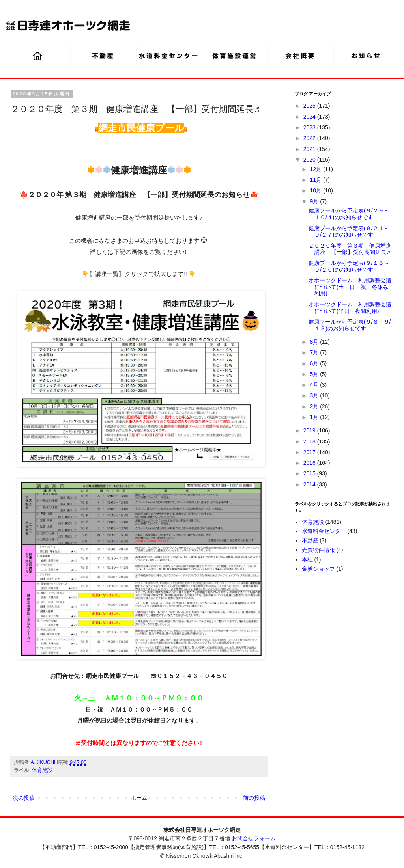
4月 (315, 385)
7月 (315, 352)
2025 (310, 106)
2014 (310, 484)
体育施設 (42, 770)
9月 (315, 201)
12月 (316, 169)
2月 (315, 406)
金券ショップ (318, 569)
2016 (310, 463)
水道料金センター (324, 531)
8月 (315, 342)
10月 (316, 190)
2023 (310, 127)
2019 (310, 430)
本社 (307, 559)
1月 (315, 417)
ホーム (139, 798)
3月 (315, 395)
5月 (315, 374)
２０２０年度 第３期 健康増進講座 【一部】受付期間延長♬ (350, 249)
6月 (315, 363)
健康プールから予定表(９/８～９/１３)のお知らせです (350, 325)
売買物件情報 (318, 550)
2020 (310, 160)
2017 (310, 452)
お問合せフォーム (254, 838)
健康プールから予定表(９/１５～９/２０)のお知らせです (349, 266)
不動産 (310, 540)
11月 (316, 180)
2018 (310, 441)
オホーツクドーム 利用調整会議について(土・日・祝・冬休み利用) (350, 287)
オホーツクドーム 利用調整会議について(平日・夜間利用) (350, 308)
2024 (310, 117)
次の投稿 (24, 798)
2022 (310, 138)
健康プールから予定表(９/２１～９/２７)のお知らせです (349, 232)
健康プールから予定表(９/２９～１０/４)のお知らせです (349, 214)
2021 (310, 149)
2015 (310, 473)
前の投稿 (254, 798)
